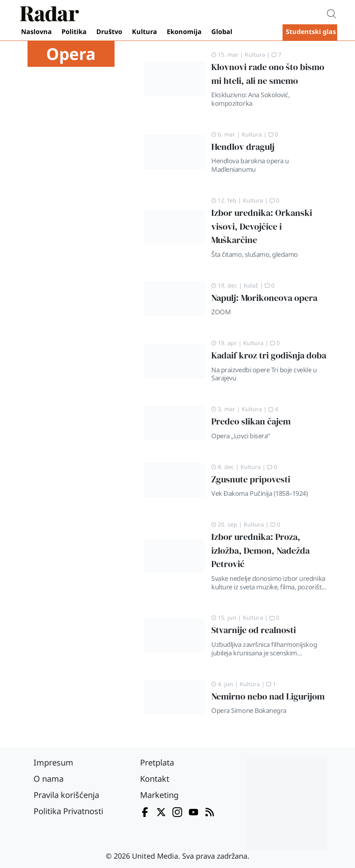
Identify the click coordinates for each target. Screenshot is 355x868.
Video (259, 32)
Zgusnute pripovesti (251, 479)
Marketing (159, 795)
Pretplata (157, 762)
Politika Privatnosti (68, 811)
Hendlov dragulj (243, 147)
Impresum (53, 762)
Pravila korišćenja (66, 795)
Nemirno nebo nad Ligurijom (268, 696)
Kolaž (251, 285)
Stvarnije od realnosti (254, 630)
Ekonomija (184, 32)
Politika (74, 32)
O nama (49, 779)
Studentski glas (311, 32)
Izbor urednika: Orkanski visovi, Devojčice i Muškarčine (262, 226)
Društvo (109, 32)
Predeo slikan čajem (251, 421)
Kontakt (155, 779)
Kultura (145, 32)
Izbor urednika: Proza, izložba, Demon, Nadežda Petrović (260, 550)
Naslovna (36, 32)
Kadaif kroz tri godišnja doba (269, 355)
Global (222, 32)
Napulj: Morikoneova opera (264, 298)
